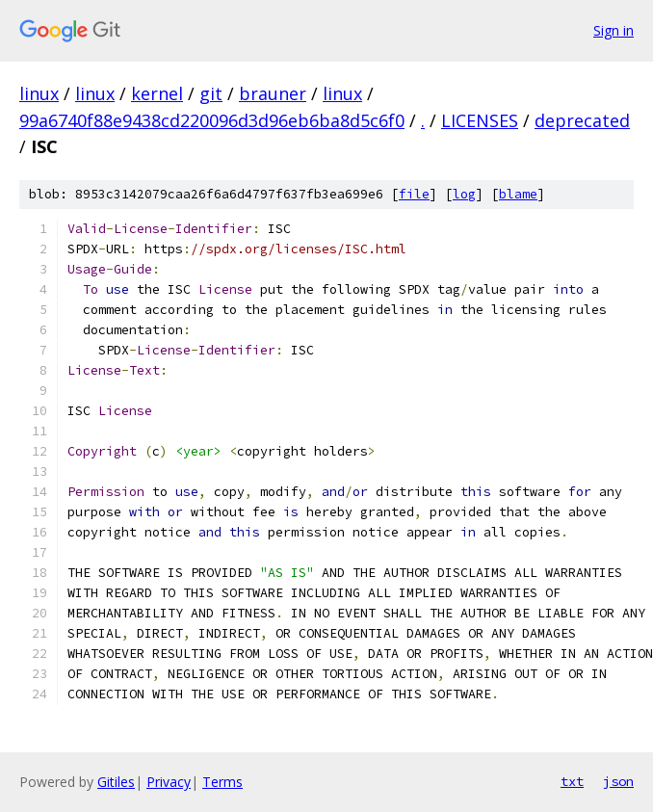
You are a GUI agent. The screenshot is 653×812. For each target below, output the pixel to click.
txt (572, 781)
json (618, 781)
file (414, 194)
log (464, 194)
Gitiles (116, 782)
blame (518, 194)
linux (39, 93)
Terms (222, 782)
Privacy (169, 782)
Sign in (614, 30)
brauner (273, 93)
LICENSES (480, 120)
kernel (157, 93)
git (211, 93)
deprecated (582, 120)
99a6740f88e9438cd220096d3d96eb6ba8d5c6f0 (212, 120)
